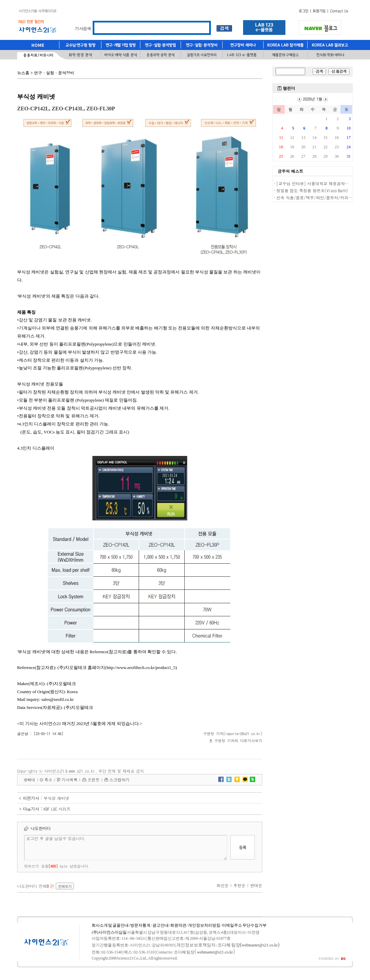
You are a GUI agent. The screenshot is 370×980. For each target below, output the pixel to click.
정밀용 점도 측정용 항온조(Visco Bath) (312, 190)
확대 (31, 780)
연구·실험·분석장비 (54, 73)
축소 (48, 780)
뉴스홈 (23, 73)
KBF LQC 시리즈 (57, 809)
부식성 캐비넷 (56, 798)
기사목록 (70, 780)
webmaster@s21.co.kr (260, 945)
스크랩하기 (120, 780)
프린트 (94, 780)
